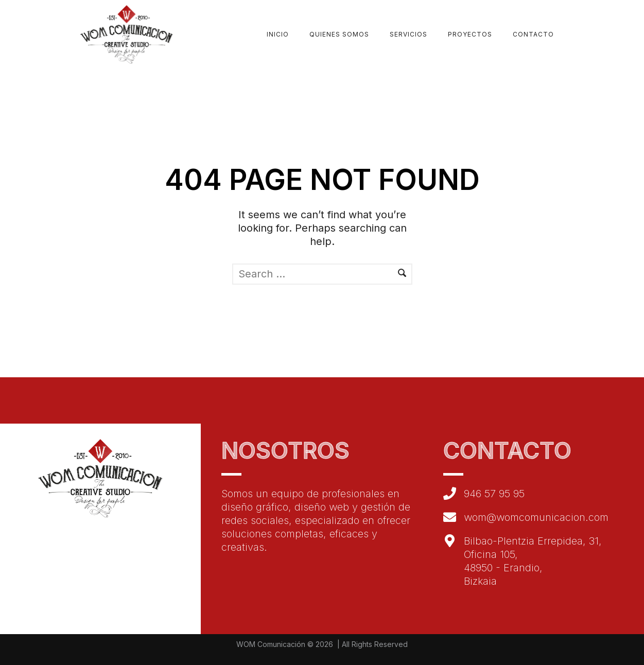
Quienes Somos (339, 34)
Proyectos (470, 34)
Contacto (533, 34)
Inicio (278, 34)
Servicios (408, 34)
